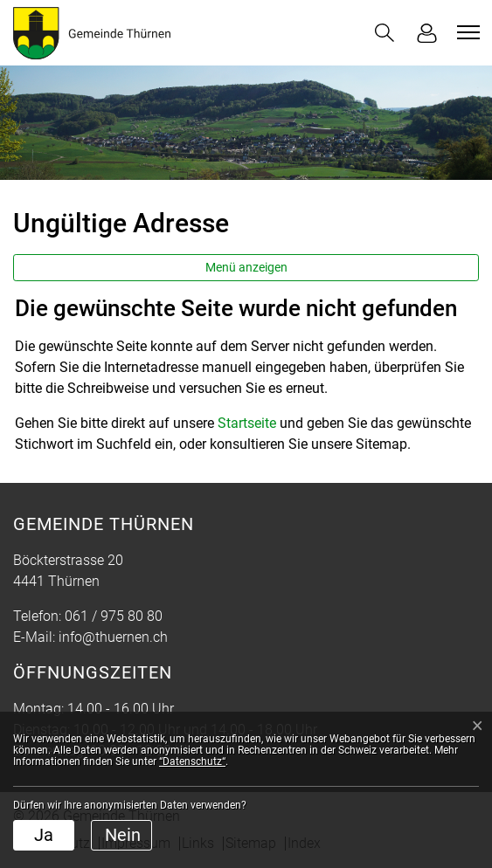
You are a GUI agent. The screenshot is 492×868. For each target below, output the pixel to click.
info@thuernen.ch (113, 637)
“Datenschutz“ (192, 761)
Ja (44, 835)
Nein (123, 835)
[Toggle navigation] (466, 32)
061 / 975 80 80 (114, 616)
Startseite (247, 423)
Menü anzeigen (246, 267)
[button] (385, 33)
